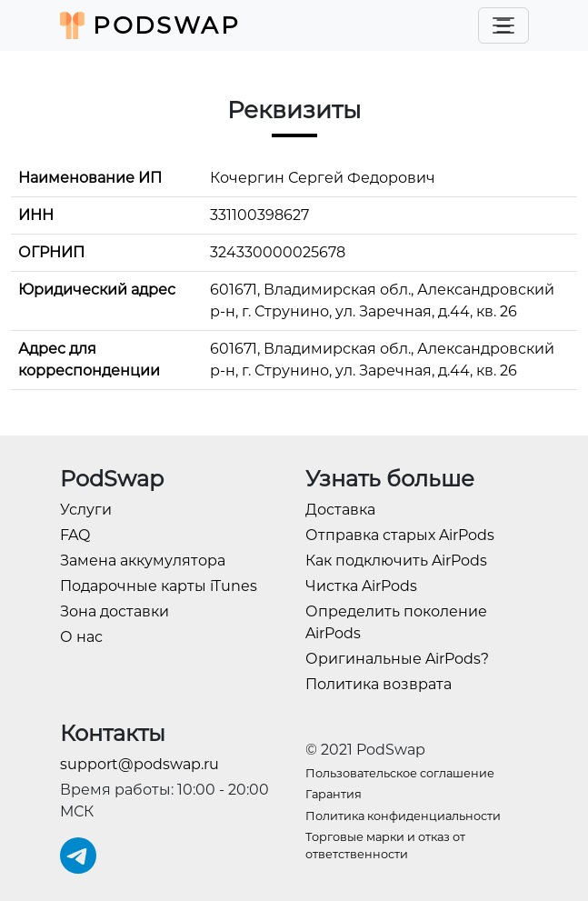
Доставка (340, 510)
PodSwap (150, 25)
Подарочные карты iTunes (159, 586)
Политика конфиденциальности (403, 816)
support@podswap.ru (140, 764)
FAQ (75, 535)
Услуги (86, 510)
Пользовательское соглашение (400, 773)
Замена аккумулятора (143, 561)
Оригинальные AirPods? (397, 659)
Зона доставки (115, 611)
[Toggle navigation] (503, 25)
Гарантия (334, 794)
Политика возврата (379, 684)
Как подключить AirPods (396, 561)
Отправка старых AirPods (400, 535)
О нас (81, 637)
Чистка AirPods (361, 586)
